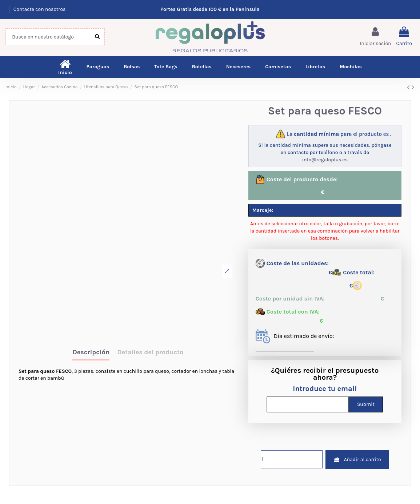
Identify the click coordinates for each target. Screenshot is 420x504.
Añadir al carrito (357, 459)
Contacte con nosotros (40, 9)
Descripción (91, 352)
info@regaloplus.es (325, 160)
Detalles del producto (150, 352)
